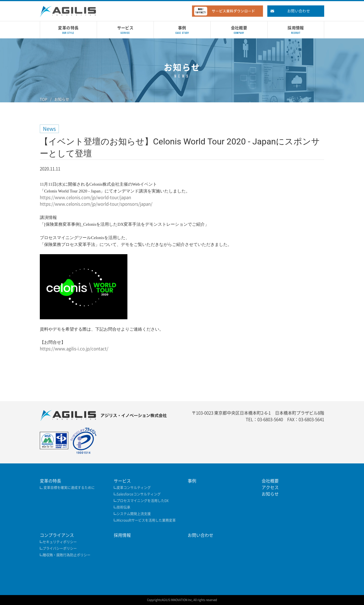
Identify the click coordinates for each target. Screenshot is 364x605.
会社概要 (270, 481)
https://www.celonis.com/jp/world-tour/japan (85, 197)
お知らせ (62, 99)
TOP (44, 99)
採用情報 (122, 535)
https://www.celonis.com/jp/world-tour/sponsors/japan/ (96, 204)
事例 (192, 481)
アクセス (270, 487)
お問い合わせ (200, 535)
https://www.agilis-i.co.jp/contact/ (74, 349)
